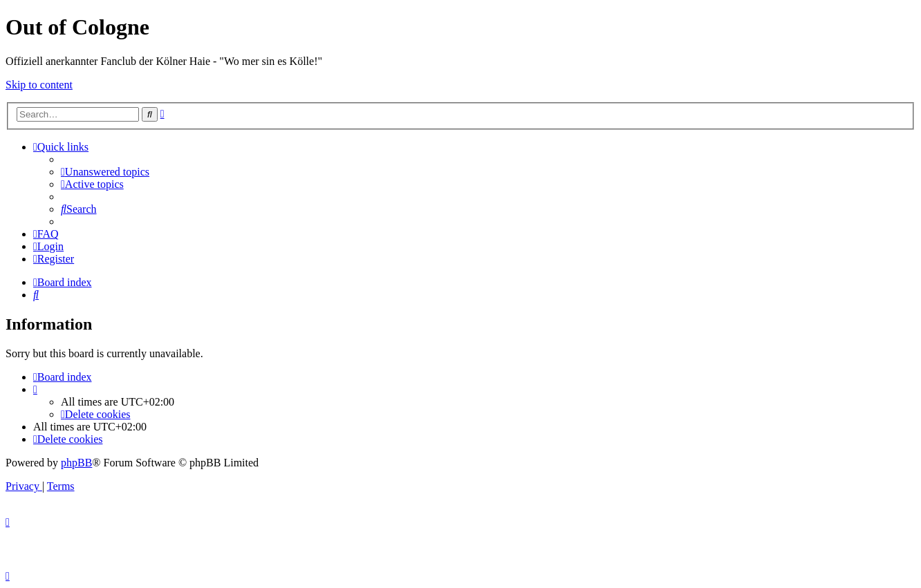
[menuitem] (105, 172)
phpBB (76, 463)
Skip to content (39, 85)
